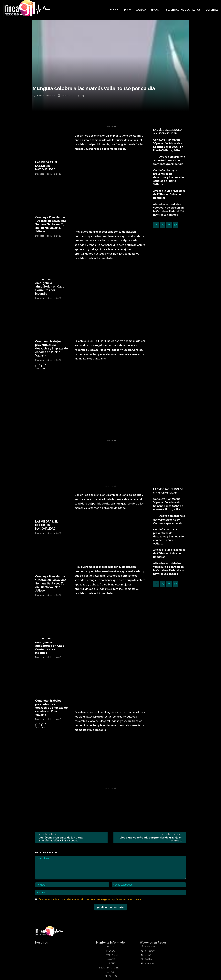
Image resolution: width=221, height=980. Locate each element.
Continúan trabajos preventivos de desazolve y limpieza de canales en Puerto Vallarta (52, 348)
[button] (114, 10)
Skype (148, 943)
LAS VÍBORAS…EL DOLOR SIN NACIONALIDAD (47, 166)
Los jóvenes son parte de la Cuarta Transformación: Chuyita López (61, 827)
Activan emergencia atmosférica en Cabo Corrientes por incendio (50, 286)
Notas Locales (46, 96)
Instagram (150, 939)
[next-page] (44, 366)
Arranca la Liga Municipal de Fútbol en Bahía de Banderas (169, 194)
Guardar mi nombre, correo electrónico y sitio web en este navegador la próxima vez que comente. (90, 888)
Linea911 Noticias (115, 976)
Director (40, 174)
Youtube (149, 952)
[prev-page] (38, 366)
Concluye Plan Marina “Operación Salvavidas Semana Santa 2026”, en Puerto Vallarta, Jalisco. (51, 224)
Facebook (150, 935)
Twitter (148, 947)
